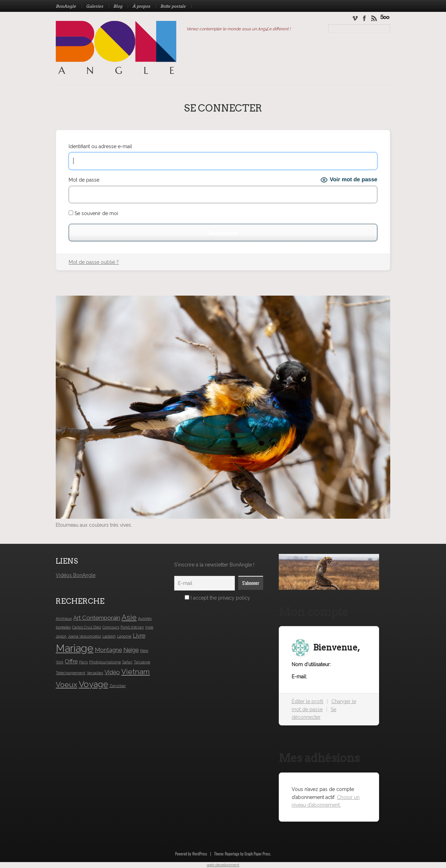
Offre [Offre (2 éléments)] (71, 661)
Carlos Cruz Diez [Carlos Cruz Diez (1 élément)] (87, 627)
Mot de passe (84, 180)
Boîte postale (173, 6)
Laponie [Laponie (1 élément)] (124, 636)
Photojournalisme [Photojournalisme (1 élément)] (105, 662)
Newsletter (374, 18)
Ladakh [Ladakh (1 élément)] (109, 636)
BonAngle (66, 6)
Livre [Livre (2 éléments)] (139, 635)
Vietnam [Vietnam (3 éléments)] (136, 672)
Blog (118, 6)
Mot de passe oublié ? (94, 262)
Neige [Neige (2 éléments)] (131, 650)
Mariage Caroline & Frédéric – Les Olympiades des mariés (385, 17)
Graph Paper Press (257, 854)
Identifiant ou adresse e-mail (100, 146)
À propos (141, 6)
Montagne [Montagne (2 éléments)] (108, 650)
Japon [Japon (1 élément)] (61, 636)
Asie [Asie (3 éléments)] (129, 617)
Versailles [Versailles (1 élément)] (95, 673)
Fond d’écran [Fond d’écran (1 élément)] (132, 627)
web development (223, 865)
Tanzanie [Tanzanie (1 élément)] (142, 662)
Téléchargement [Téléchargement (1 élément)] (71, 673)
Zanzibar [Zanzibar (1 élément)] (118, 686)
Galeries (95, 6)
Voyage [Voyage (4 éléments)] (93, 684)
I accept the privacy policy (217, 598)
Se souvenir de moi (93, 213)
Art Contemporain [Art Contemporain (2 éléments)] (97, 618)
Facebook (364, 18)
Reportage (232, 854)
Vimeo (355, 18)
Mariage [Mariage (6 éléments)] (75, 648)
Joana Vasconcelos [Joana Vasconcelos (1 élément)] (84, 636)
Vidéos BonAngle (76, 575)
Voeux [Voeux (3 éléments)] (67, 684)
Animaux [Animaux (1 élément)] (64, 618)
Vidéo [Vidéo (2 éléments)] (112, 672)
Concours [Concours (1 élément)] (111, 627)
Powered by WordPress (191, 854)
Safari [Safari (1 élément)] (127, 662)
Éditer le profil (307, 701)
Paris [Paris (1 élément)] (83, 662)
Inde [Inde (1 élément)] (149, 627)
